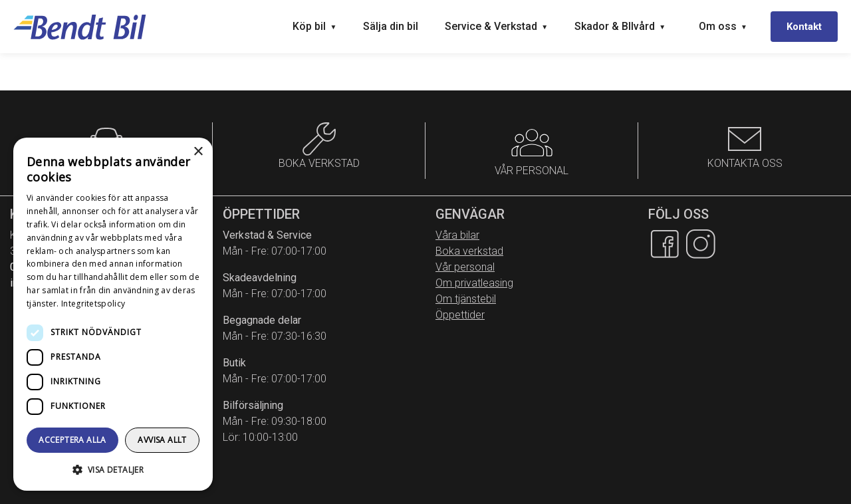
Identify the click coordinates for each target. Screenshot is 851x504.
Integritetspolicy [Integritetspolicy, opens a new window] (93, 304)
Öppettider (460, 315)
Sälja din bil (391, 26)
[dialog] (113, 314)
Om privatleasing (474, 283)
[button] (113, 469)
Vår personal (465, 267)
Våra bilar (457, 235)
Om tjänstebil (466, 299)
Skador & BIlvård (620, 26)
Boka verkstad (469, 251)
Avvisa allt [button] (162, 440)
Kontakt (804, 27)
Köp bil (314, 26)
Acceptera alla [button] (72, 440)
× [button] (198, 152)
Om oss (723, 26)
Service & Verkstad (496, 26)
